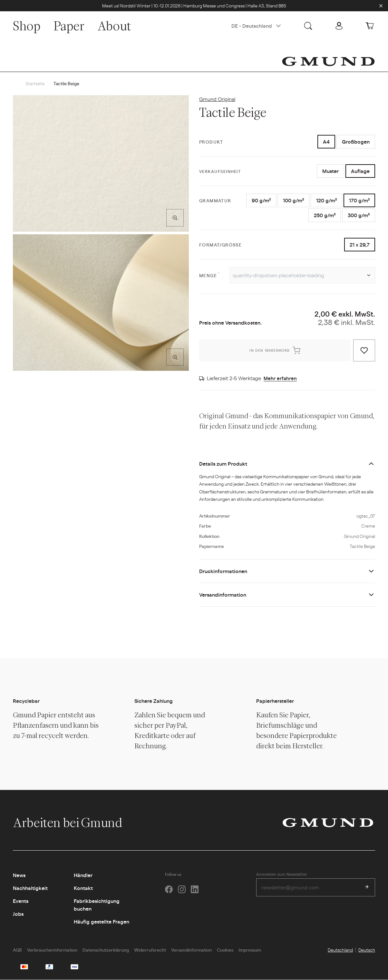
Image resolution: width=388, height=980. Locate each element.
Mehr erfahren (281, 378)
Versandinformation (223, 595)
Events (21, 901)
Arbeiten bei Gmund (74, 823)
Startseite (35, 84)
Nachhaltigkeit (30, 888)
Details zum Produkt (223, 464)
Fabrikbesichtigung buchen (97, 905)
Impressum (250, 950)
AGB (17, 950)
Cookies (225, 950)
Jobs (18, 914)
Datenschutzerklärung (106, 950)
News (19, 875)
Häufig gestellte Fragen (102, 922)
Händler (83, 875)
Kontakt (83, 888)
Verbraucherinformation (52, 950)
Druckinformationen (223, 571)
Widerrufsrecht (150, 950)
